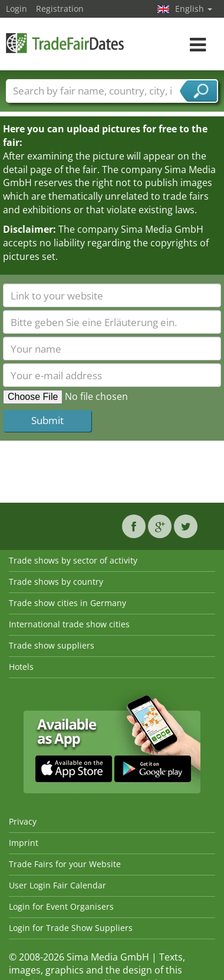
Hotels (21, 667)
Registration (60, 9)
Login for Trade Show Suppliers (71, 928)
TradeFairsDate (65, 43)
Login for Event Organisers (61, 906)
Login (17, 9)
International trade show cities (69, 624)
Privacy (23, 821)
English (194, 9)
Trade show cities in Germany (67, 603)
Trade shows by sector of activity (73, 560)
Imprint (24, 843)
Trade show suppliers (52, 645)
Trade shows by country (56, 582)
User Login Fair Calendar (57, 885)
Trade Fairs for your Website (65, 864)
